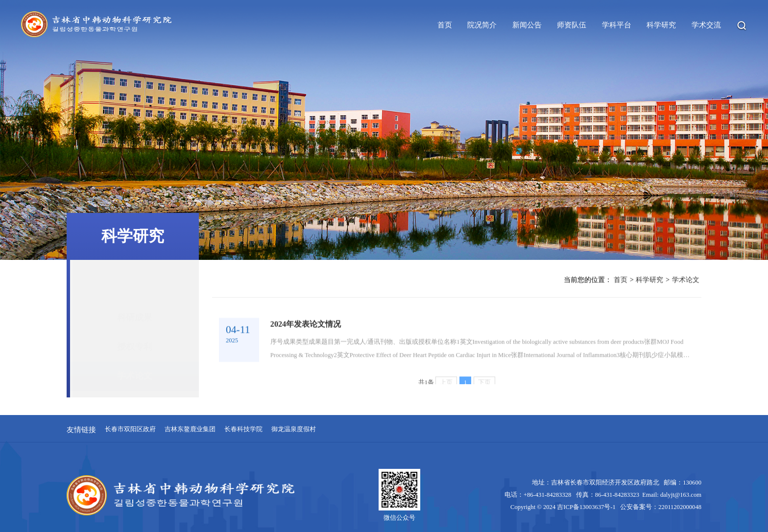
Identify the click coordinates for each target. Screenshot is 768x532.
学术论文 (135, 348)
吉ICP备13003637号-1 (588, 507)
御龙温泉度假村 (294, 429)
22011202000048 (680, 507)
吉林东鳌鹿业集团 (190, 429)
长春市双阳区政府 (130, 429)
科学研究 (649, 281)
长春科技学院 (243, 429)
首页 (621, 281)
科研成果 (135, 290)
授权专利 (135, 319)
